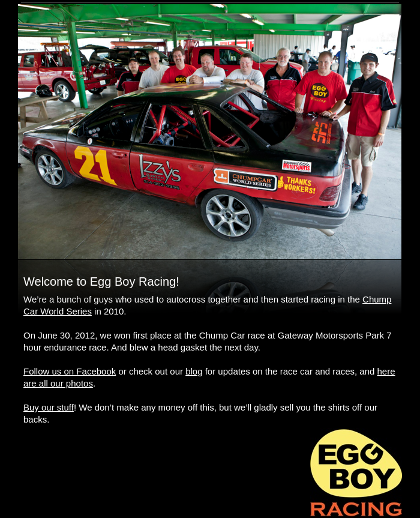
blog (194, 371)
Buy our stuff (49, 407)
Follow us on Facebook (70, 371)
